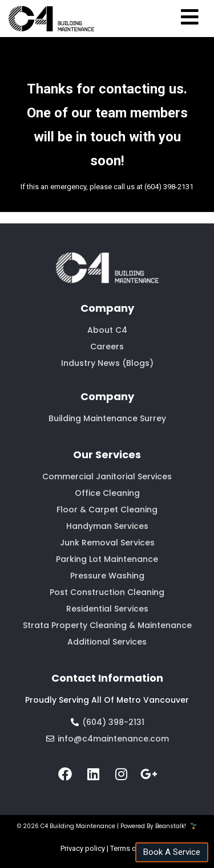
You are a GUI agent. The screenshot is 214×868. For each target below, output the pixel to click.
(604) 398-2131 (169, 187)
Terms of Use (132, 848)
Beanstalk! (171, 826)
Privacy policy (83, 848)
